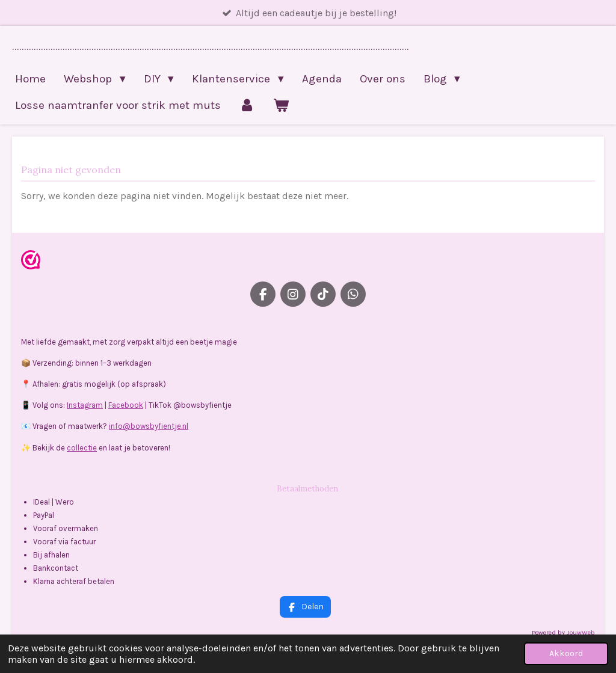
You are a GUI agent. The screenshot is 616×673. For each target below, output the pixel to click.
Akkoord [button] (566, 653)
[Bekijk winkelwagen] (281, 105)
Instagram (85, 405)
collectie (82, 448)
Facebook (126, 405)
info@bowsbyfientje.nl (149, 426)
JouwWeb (581, 632)
